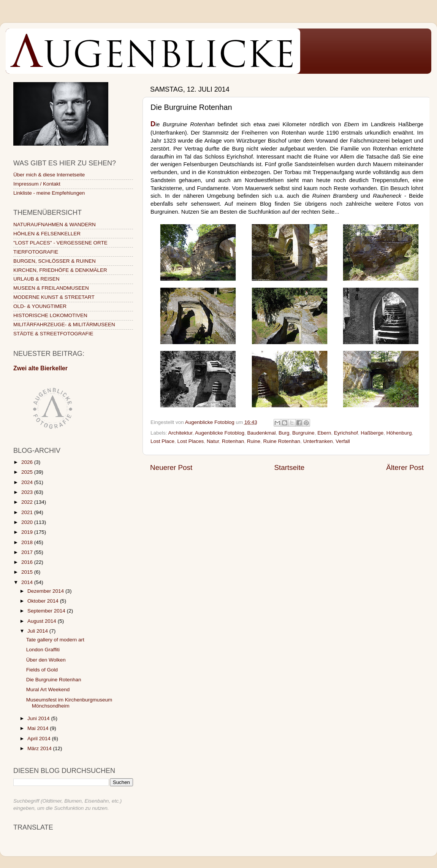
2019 (28, 532)
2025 (28, 472)
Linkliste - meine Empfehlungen (49, 193)
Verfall (343, 441)
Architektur (180, 433)
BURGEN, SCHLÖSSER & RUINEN (55, 261)
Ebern (324, 433)
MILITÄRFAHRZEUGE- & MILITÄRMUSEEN (64, 325)
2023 (28, 492)
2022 (28, 502)
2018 (28, 542)
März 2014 (40, 748)
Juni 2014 (39, 718)
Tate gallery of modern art (55, 640)
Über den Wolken (46, 660)
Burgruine (303, 433)
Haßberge (372, 433)
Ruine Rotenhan (282, 441)
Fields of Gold (42, 670)
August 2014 (43, 621)
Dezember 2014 (46, 591)
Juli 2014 (38, 631)
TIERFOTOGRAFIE (36, 252)
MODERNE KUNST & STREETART (54, 297)
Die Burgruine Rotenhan (54, 680)
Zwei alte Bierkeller (40, 368)
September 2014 (47, 611)
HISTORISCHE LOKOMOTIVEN (50, 315)
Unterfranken (318, 441)
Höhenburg (399, 433)
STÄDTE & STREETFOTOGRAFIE (53, 334)
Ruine (254, 441)
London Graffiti (43, 650)
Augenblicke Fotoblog (220, 433)
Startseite (289, 467)
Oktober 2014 (44, 601)
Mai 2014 (39, 728)
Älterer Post (405, 467)
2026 (28, 462)
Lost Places (191, 441)
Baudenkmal (261, 433)
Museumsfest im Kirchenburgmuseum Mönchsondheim (69, 703)
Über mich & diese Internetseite (49, 175)
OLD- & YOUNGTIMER (40, 306)
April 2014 (40, 739)
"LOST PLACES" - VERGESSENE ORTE (60, 243)
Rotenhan (233, 441)
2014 (28, 582)
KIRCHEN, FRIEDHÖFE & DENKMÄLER (60, 270)
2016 (28, 562)
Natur (213, 441)
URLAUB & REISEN (36, 279)
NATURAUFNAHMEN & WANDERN (55, 225)
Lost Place (162, 441)
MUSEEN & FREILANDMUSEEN (51, 288)
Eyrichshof (346, 433)
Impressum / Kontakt (37, 184)
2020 (28, 522)
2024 (28, 482)
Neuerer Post (171, 467)
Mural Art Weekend (48, 689)
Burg (284, 433)
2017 (28, 552)
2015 (28, 572)
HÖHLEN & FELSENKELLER (47, 234)
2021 (28, 512)
